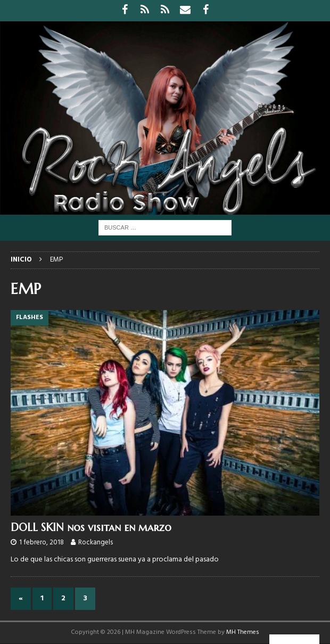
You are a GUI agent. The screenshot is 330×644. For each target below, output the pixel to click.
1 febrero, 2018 (42, 543)
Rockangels (96, 543)
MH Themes (243, 632)
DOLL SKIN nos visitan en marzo (91, 528)
